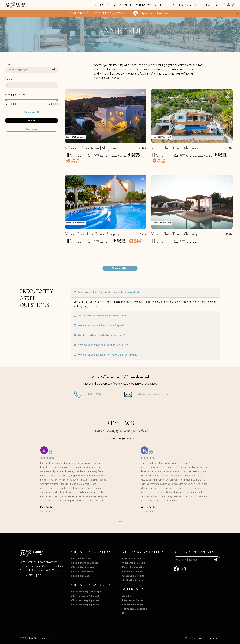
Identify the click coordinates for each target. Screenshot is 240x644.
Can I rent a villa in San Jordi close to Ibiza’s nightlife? (107, 292)
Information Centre (133, 600)
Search (31, 121)
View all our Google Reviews (120, 438)
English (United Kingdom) (201, 638)
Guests (8, 79)
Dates (8, 64)
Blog (125, 613)
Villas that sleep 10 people (86, 596)
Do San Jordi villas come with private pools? (101, 316)
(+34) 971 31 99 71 (95, 394)
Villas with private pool (135, 563)
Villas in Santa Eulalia (82, 572)
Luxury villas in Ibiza (133, 559)
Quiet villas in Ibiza (133, 580)
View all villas (120, 268)
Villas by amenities (143, 552)
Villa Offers (157, 5)
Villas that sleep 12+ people (86, 592)
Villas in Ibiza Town (82, 559)
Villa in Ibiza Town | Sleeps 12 (175, 148)
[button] (120, 522)
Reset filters (31, 129)
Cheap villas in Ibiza (133, 576)
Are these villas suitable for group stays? (100, 335)
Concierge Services (183, 5)
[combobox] (31, 85)
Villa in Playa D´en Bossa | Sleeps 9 (92, 234)
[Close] (238, 13)
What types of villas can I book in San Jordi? (101, 345)
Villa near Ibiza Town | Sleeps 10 (90, 148)
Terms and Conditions (135, 609)
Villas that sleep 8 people (85, 600)
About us (127, 596)
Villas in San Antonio (82, 567)
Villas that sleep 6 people (85, 605)
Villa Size (121, 5)
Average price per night (16, 95)
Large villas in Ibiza (133, 572)
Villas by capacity (91, 585)
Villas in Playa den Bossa (85, 563)
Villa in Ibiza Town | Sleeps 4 (174, 234)
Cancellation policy (133, 605)
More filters (30, 112)
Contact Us (208, 5)
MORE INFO (133, 589)
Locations (138, 5)
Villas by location (91, 552)
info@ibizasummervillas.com (151, 394)
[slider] (6, 100)
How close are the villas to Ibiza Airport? (99, 325)
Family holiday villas (133, 567)
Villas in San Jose (81, 576)
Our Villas (103, 5)
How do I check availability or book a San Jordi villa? (106, 355)
